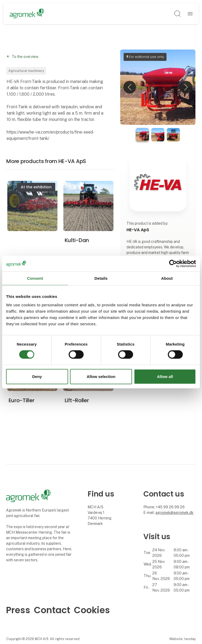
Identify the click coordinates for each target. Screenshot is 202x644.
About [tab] (167, 278)
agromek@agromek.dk (175, 513)
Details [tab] (101, 278)
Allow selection (101, 377)
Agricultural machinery (26, 71)
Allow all (165, 377)
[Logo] (27, 14)
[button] (130, 87)
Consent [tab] (35, 278)
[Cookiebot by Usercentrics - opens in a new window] (173, 263)
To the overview (25, 57)
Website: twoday (183, 639)
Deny (37, 377)
